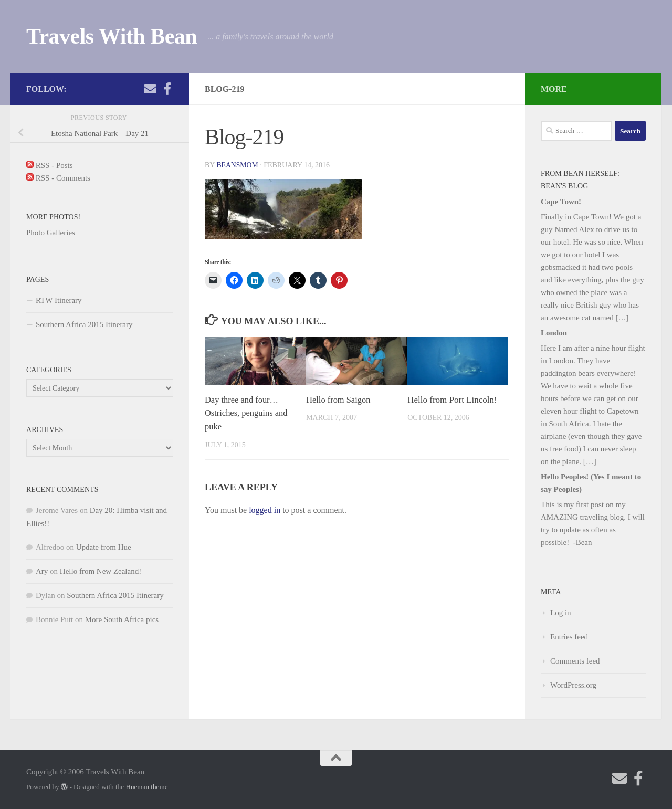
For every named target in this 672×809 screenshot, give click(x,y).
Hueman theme (146, 787)
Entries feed (569, 637)
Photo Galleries (51, 233)
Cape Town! (561, 202)
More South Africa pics (122, 619)
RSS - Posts (50, 165)
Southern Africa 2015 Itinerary (84, 324)
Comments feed (575, 661)
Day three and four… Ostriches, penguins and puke (248, 413)
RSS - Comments (58, 178)
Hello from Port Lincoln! (452, 400)
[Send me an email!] (150, 89)
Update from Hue (104, 547)
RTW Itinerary (59, 300)
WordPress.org (573, 685)
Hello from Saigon (339, 400)
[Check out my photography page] (167, 89)
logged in (265, 509)
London (554, 333)
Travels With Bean (112, 36)
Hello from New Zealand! (101, 571)
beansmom (238, 165)
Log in (561, 613)
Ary (42, 571)
